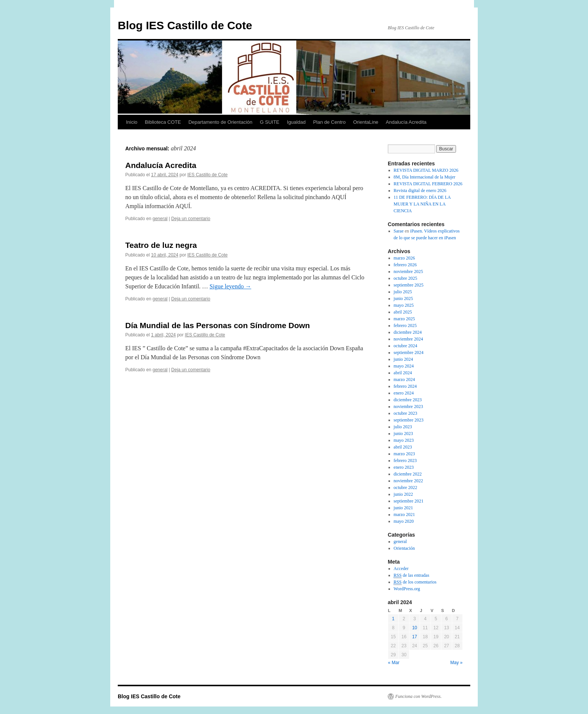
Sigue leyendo (230, 286)
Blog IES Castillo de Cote (185, 25)
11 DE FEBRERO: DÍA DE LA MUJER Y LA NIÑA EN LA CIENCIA (422, 204)
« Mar (394, 663)
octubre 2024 (406, 346)
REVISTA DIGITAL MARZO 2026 (426, 170)
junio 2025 (403, 298)
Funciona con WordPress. (418, 696)
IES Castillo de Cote (208, 175)
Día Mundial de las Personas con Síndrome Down (217, 325)
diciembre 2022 (408, 474)
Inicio (132, 122)
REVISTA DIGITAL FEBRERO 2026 (428, 184)
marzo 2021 (404, 514)
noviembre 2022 (408, 481)
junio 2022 (403, 494)
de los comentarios (415, 582)
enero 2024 (404, 393)
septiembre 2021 (409, 501)
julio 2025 (403, 292)
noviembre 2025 (408, 271)
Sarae (399, 231)
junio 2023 (403, 433)
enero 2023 (404, 467)
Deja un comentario (191, 219)
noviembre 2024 (408, 339)
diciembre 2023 (408, 400)
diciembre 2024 (408, 332)
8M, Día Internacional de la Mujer (425, 177)
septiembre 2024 (409, 352)
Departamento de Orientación (220, 122)
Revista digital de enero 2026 (420, 190)
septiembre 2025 (409, 285)
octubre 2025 (406, 278)
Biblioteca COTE (163, 122)
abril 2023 (403, 447)
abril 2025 (403, 312)
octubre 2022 (406, 487)
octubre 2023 (406, 413)
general (160, 219)
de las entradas (412, 575)
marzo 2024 (404, 379)
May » (457, 663)
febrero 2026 (405, 265)
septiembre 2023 (409, 420)
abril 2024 (403, 373)
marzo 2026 (404, 258)
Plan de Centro (329, 122)
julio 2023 (403, 427)
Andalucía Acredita (406, 122)
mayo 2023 (404, 440)
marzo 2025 (404, 319)
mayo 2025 (404, 305)
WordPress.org (407, 589)
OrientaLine (366, 122)
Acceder (401, 568)
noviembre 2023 (408, 406)
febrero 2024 (405, 386)
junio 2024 (403, 359)
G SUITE (270, 122)
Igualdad (296, 122)
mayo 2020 (404, 521)
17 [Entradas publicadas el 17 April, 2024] (415, 637)
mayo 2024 (404, 366)
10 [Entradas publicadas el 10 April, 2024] (415, 628)
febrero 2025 (405, 325)
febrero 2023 (405, 460)
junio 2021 (403, 508)
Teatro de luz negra (161, 245)
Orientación (404, 548)
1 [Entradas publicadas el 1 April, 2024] (393, 619)
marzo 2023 (404, 454)
